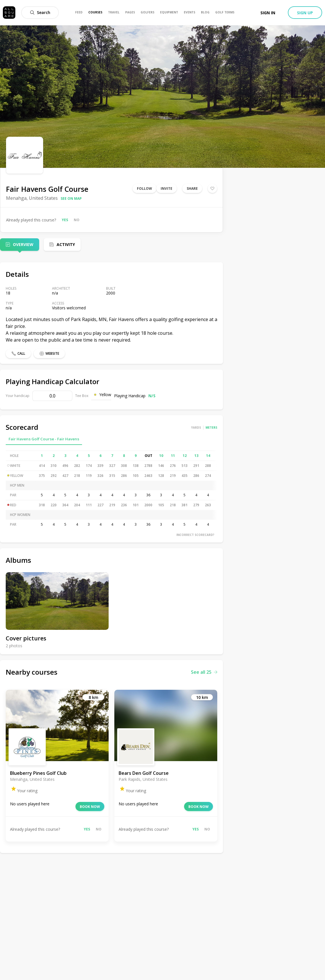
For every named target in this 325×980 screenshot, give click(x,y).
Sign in (268, 13)
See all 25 (204, 672)
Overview (23, 244)
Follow (144, 188)
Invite (167, 188)
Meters (211, 428)
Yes (65, 220)
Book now (90, 807)
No (77, 220)
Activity (66, 244)
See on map (71, 198)
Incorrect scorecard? (195, 535)
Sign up (305, 13)
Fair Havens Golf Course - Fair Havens (44, 439)
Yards (196, 428)
